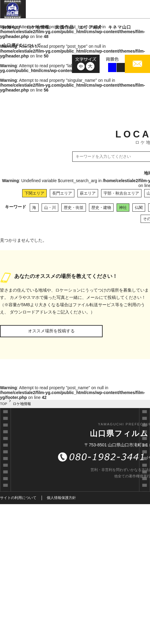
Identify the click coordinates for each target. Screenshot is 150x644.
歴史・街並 (74, 208)
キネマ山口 (120, 27)
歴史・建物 (101, 208)
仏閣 (139, 208)
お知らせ (12, 27)
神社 (123, 208)
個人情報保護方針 (61, 498)
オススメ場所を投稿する (51, 331)
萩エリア (88, 193)
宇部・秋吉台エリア (121, 193)
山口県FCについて (22, 45)
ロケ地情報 (38, 27)
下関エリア (34, 193)
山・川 (50, 208)
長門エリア (62, 193)
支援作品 (64, 27)
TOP (4, 404)
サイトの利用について (18, 498)
